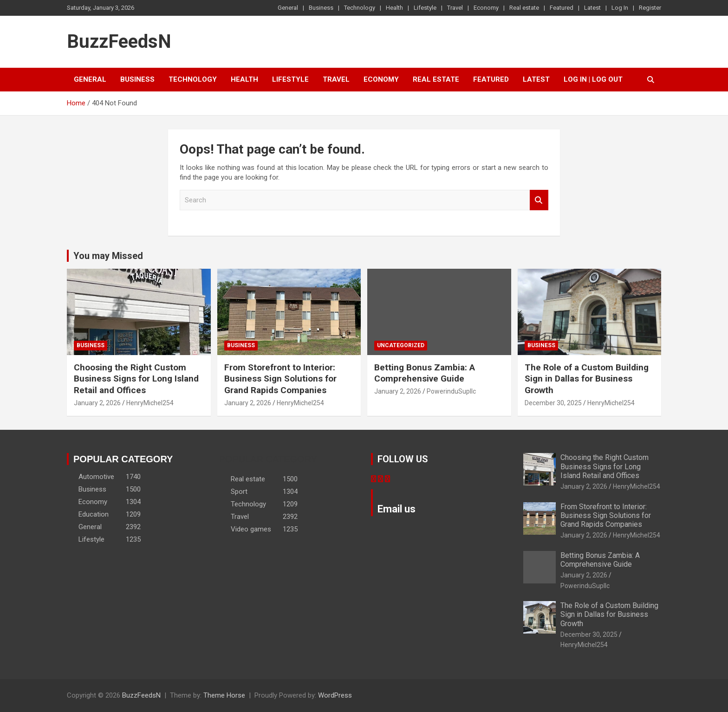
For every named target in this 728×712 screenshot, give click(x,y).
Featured (562, 8)
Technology (360, 8)
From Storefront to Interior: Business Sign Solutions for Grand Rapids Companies (280, 379)
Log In (620, 8)
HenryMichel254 (150, 403)
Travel (455, 8)
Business (321, 8)
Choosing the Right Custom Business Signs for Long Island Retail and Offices (136, 379)
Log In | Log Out (593, 79)
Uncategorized (401, 345)
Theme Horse (224, 695)
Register (650, 8)
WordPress (335, 695)
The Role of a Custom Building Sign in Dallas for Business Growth (587, 379)
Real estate (524, 8)
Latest (592, 8)
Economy (486, 8)
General (288, 8)
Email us (396, 509)
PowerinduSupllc (451, 391)
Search (539, 200)
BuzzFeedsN (119, 42)
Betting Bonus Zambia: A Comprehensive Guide (425, 373)
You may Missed (108, 256)
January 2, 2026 (97, 403)
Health (394, 8)
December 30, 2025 (553, 403)
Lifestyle (425, 8)
